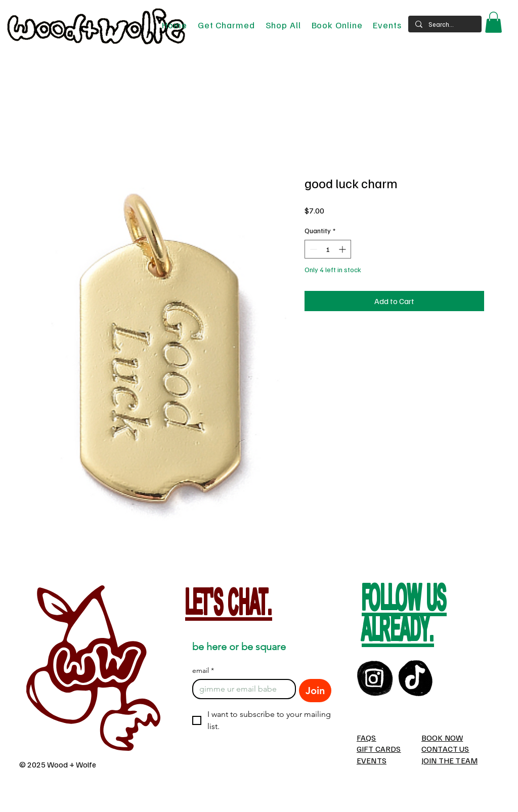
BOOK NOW (442, 738)
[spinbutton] (328, 249)
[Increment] (343, 249)
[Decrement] (312, 249)
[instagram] (375, 678)
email (203, 671)
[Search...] (444, 24)
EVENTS (372, 760)
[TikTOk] (416, 678)
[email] (241, 689)
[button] (493, 22)
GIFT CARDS (379, 749)
